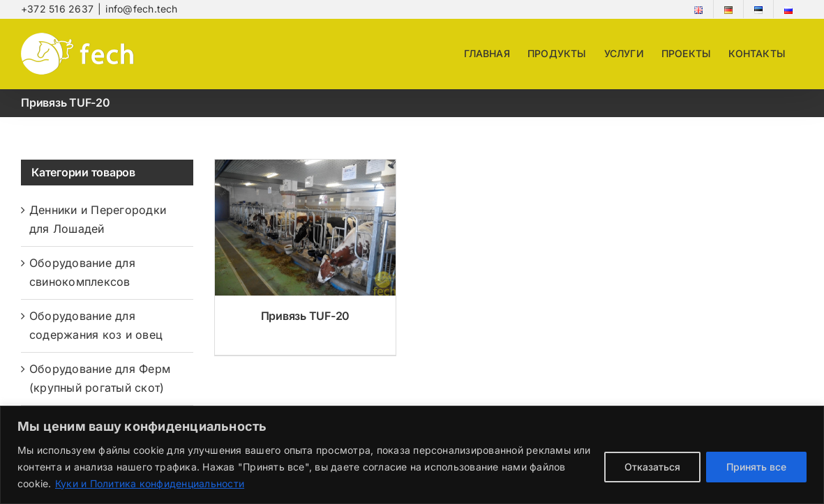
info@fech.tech (141, 9)
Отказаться (652, 467)
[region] (412, 455)
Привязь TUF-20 (306, 316)
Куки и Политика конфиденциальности (150, 483)
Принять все (756, 467)
